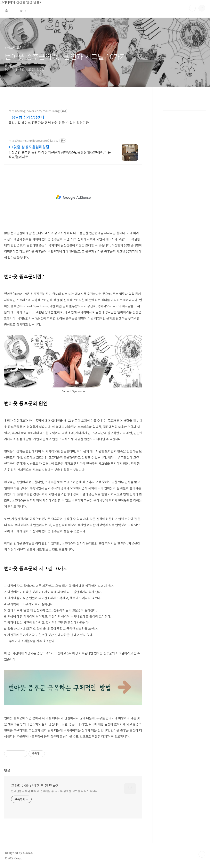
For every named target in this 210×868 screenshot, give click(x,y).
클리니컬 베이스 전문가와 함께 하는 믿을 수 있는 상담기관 (49, 122)
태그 (23, 11)
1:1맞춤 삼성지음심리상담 (29, 147)
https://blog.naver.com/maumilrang (34, 111)
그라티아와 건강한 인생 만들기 (35, 785)
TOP (202, 854)
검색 (192, 8)
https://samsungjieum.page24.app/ (33, 141)
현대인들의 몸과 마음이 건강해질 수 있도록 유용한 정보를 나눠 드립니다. (55, 791)
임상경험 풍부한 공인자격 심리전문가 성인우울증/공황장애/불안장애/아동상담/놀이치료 (60, 154)
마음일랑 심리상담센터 (26, 117)
